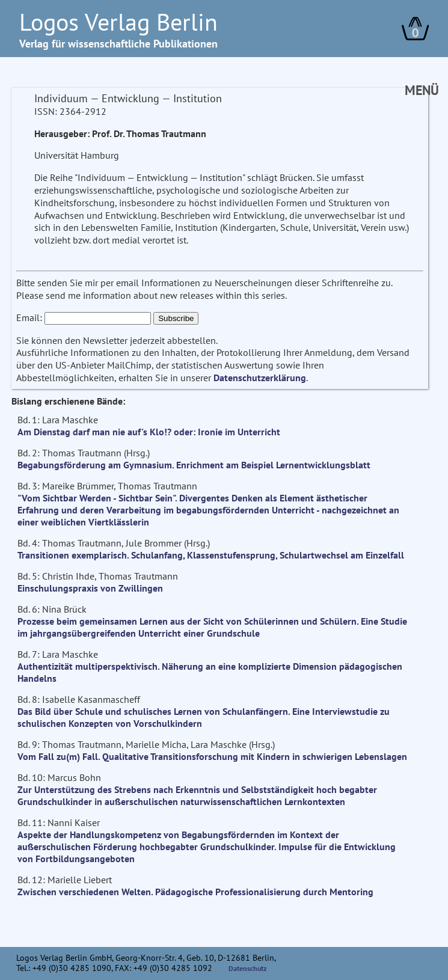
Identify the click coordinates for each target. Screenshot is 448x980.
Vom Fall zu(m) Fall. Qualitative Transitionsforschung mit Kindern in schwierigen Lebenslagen (212, 756)
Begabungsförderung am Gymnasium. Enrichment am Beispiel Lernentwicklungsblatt (194, 465)
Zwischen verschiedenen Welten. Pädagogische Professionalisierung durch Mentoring (195, 892)
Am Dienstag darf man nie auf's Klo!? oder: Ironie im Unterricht (149, 432)
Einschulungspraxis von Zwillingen (90, 588)
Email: (29, 317)
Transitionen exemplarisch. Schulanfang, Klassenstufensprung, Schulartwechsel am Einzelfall (211, 555)
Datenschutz (248, 968)
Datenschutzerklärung (260, 378)
